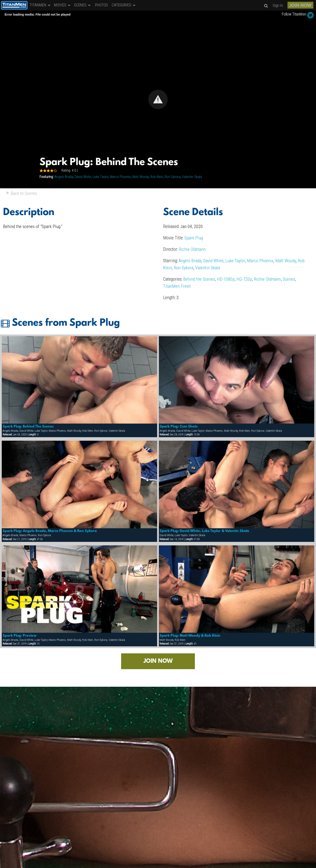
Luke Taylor (101, 177)
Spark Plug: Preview (20, 636)
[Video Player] (158, 99)
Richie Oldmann (192, 249)
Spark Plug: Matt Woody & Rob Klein (190, 636)
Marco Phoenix (120, 177)
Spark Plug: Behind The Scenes (28, 427)
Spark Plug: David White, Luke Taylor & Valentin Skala (204, 531)
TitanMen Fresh (177, 286)
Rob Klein (157, 177)
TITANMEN (40, 5)
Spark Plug (194, 238)
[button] (158, 99)
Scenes (289, 279)
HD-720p (244, 279)
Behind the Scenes (199, 279)
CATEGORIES (124, 5)
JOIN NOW (300, 6)
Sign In (278, 5)
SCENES (83, 5)
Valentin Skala (192, 177)
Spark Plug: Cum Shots (179, 427)
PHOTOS (101, 5)
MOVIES (63, 5)
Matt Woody (141, 177)
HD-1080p (226, 279)
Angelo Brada (64, 177)
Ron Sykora (172, 177)
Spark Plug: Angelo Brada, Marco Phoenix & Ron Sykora (50, 531)
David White (83, 177)
